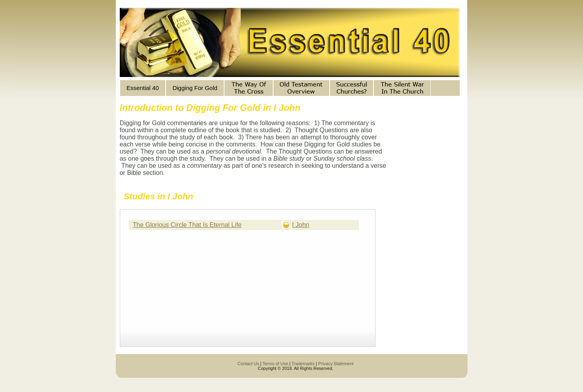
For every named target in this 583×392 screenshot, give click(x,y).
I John (301, 225)
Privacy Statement (336, 364)
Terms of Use (275, 364)
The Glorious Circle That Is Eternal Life (187, 225)
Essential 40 (143, 88)
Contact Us (248, 364)
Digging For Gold (195, 88)
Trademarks (303, 364)
